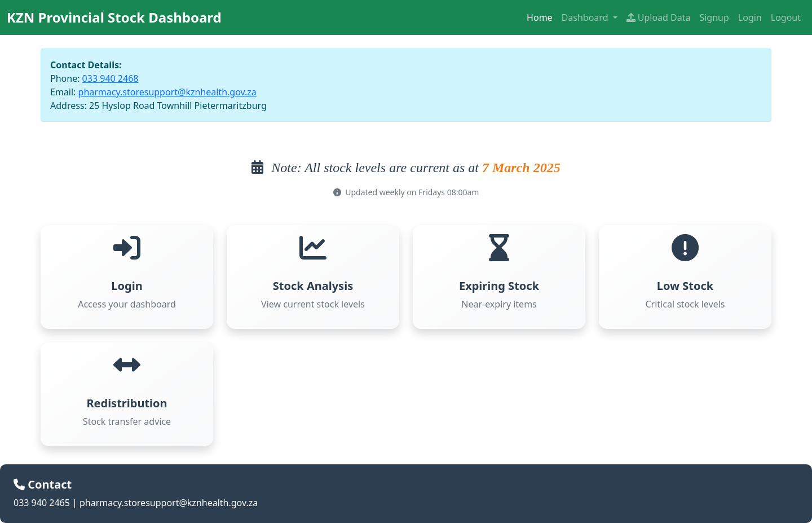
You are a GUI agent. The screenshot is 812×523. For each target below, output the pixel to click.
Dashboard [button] (586, 17)
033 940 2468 (111, 78)
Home (540, 17)
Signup (714, 17)
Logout (786, 17)
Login (750, 17)
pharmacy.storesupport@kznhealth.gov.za (167, 92)
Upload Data (659, 17)
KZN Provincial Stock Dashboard (114, 17)
